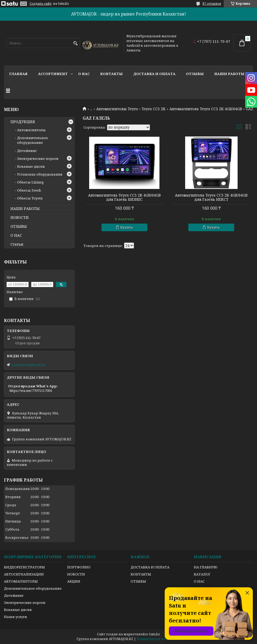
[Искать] (75, 43)
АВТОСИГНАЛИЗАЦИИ (24, 574)
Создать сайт (41, 4)
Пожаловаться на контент (159, 639)
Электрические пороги (38, 159)
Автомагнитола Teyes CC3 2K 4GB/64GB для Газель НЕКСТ (211, 197)
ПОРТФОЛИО (79, 567)
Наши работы (229, 74)
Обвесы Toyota (30, 198)
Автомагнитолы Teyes (117, 109)
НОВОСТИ (20, 218)
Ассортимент (53, 74)
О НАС (16, 235)
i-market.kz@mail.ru (28, 365)
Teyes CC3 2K (154, 109)
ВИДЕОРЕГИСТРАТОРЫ (24, 567)
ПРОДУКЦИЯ (23, 122)
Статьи (17, 244)
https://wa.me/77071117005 (31, 390)
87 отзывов (212, 4)
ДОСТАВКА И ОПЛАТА (150, 567)
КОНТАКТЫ (141, 574)
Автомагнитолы (31, 130)
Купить (127, 227)
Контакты (111, 74)
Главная (18, 74)
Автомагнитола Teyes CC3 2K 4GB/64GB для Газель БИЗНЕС (124, 197)
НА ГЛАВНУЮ (206, 567)
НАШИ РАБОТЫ (25, 209)
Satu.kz (154, 634)
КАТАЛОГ (202, 574)
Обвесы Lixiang (30, 182)
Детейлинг (27, 151)
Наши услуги (15, 617)
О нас (84, 74)
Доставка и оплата (154, 74)
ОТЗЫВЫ (19, 226)
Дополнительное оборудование (33, 140)
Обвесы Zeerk (29, 190)
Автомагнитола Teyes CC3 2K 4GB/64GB (206, 109)
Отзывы (195, 74)
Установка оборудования (40, 174)
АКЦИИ (74, 581)
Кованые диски (31, 166)
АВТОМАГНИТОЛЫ (21, 581)
